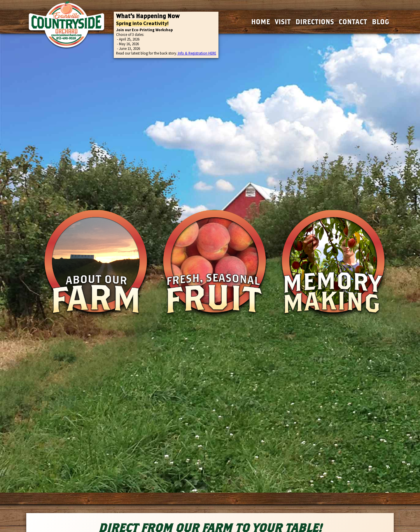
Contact (353, 22)
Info (181, 53)
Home (261, 22)
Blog (380, 22)
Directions (315, 22)
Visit (283, 22)
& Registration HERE (200, 53)
